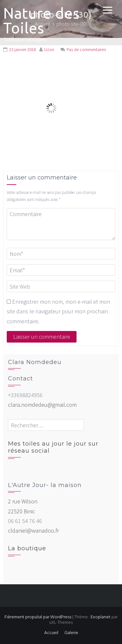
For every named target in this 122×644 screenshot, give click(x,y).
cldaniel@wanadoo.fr (33, 531)
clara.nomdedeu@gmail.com (42, 405)
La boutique (27, 548)
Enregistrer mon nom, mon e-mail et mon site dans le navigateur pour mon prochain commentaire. (58, 311)
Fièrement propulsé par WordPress (38, 617)
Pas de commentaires (86, 49)
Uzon (49, 49)
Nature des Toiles (41, 21)
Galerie (71, 633)
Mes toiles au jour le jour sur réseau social (53, 447)
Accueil (51, 633)
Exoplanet (101, 617)
